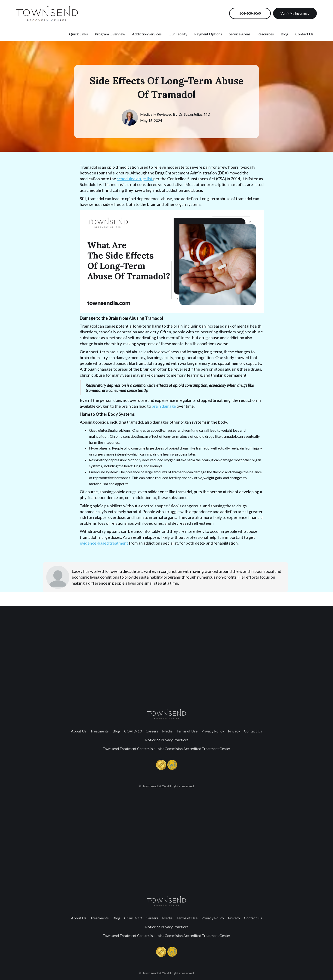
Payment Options (208, 34)
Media (167, 731)
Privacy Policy (213, 731)
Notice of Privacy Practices (167, 740)
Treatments (99, 731)
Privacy (234, 731)
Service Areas (240, 34)
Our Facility (178, 34)
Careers (152, 731)
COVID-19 (133, 731)
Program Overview (110, 34)
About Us (79, 731)
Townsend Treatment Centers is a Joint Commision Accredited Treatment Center (166, 749)
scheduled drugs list (135, 179)
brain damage (164, 406)
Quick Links (79, 34)
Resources (266, 34)
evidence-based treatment (104, 543)
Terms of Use (187, 731)
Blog (116, 731)
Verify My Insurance (295, 13)
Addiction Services (147, 34)
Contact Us (253, 731)
